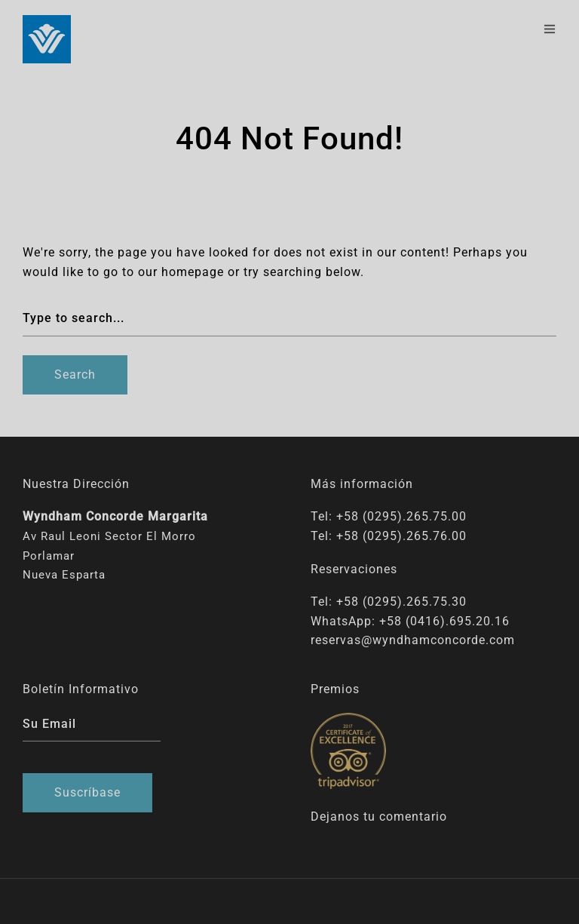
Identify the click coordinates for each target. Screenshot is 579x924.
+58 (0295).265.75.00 (401, 516)
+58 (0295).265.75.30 (401, 602)
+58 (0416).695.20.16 (444, 621)
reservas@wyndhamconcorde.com (413, 640)
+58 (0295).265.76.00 (401, 536)
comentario (413, 817)
